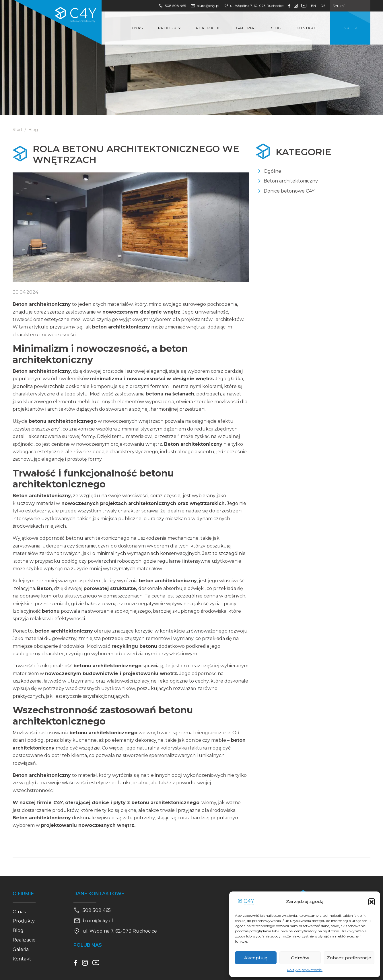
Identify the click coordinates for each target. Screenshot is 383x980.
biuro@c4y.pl (205, 6)
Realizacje (208, 28)
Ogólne (272, 171)
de (323, 6)
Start (18, 130)
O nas (136, 28)
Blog (275, 28)
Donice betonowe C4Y (289, 191)
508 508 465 (172, 6)
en (313, 6)
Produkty (169, 28)
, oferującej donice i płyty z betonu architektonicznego (126, 803)
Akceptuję (256, 958)
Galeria (245, 28)
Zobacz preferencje (349, 958)
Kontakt (306, 28)
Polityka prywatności (305, 970)
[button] (372, 902)
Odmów (300, 958)
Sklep (350, 28)
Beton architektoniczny (291, 181)
